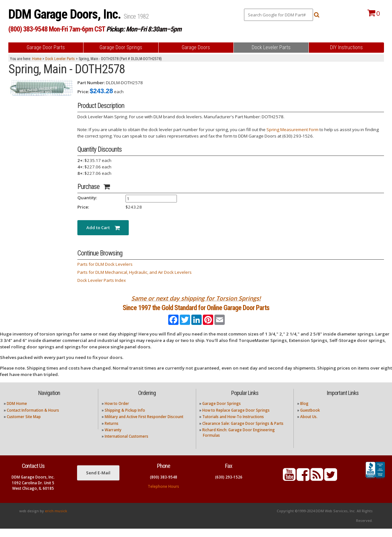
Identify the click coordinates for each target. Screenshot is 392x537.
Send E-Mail (98, 481)
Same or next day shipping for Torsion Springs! (196, 298)
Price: (83, 92)
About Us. (309, 425)
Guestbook (310, 419)
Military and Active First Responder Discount (144, 425)
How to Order (117, 412)
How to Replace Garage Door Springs (236, 419)
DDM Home (17, 412)
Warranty (113, 439)
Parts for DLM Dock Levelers (105, 264)
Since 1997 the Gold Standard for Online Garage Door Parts (196, 312)
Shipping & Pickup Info (125, 419)
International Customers (126, 445)
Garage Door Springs (222, 412)
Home (37, 59)
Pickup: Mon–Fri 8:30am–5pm (144, 29)
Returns (112, 432)
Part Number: (91, 83)
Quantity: (87, 198)
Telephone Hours (163, 495)
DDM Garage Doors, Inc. (66, 14)
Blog (304, 412)
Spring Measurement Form (292, 130)
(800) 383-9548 (164, 486)
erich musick (56, 519)
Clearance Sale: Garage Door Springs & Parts (243, 432)
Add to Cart (103, 228)
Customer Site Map (24, 425)
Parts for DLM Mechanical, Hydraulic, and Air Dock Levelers (135, 272)
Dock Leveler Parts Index (102, 280)
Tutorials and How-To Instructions (233, 425)
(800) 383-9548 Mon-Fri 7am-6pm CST (57, 29)
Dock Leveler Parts (60, 59)
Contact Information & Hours (33, 419)
